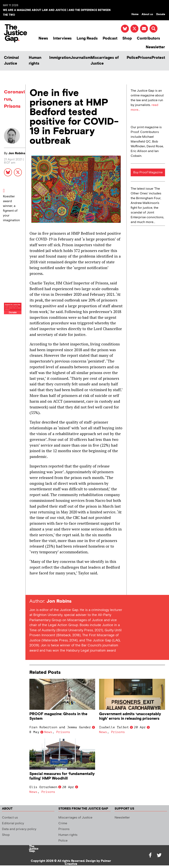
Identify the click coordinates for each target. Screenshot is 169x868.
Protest (158, 58)
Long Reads (87, 38)
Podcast (110, 38)
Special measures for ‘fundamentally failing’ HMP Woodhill (62, 776)
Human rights (35, 61)
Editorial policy (13, 823)
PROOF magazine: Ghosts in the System (58, 716)
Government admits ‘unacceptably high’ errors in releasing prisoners (130, 716)
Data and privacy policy (19, 829)
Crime (63, 823)
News (43, 38)
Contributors (148, 38)
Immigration (60, 58)
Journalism (81, 58)
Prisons (145, 58)
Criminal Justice (11, 61)
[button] (154, 29)
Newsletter (155, 47)
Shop (127, 38)
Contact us (10, 818)
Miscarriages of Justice (105, 61)
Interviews (62, 38)
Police (132, 58)
